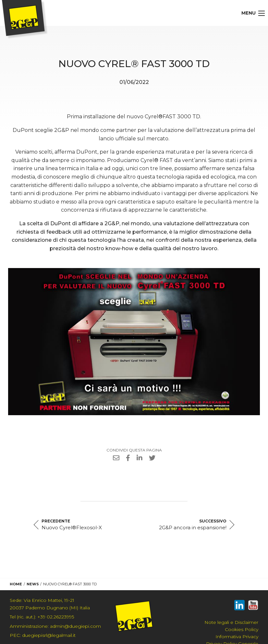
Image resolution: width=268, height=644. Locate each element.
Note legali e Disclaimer (231, 622)
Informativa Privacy (237, 637)
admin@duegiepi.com (55, 626)
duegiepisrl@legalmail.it (43, 635)
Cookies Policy (242, 629)
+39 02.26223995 (42, 617)
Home (16, 584)
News (33, 584)
